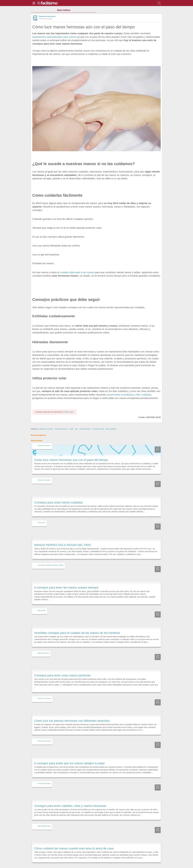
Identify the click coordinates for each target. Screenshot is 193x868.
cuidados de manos (46, 422)
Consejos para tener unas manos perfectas (62, 668)
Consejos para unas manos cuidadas (59, 495)
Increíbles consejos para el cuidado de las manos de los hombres (77, 626)
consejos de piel (98, 422)
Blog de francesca (43, 646)
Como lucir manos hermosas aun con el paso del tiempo (71, 453)
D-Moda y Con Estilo (44, 691)
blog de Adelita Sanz (44, 819)
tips (76, 422)
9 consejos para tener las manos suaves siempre (66, 581)
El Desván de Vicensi (44, 734)
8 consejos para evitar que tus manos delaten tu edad (69, 756)
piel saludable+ (111, 422)
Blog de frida (42, 604)
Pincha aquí (68, 405)
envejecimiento (85, 422)
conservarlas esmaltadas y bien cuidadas (129, 395)
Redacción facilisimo (47, 16)
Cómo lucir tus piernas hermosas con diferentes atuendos (72, 714)
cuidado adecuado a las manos (77, 272)
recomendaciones (61, 422)
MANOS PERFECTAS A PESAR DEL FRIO (63, 538)
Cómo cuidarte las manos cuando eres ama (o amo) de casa (74, 841)
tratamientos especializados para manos (54, 37)
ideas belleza (64, 10)
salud (71, 422)
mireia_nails (41, 516)
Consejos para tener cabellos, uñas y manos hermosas (70, 799)
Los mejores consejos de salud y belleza (50, 558)
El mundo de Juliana (44, 776)
